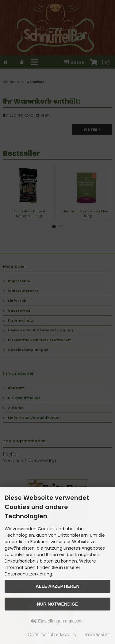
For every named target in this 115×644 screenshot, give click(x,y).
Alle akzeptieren (57, 586)
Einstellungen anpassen (57, 621)
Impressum (98, 634)
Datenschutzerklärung (52, 634)
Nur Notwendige (57, 604)
